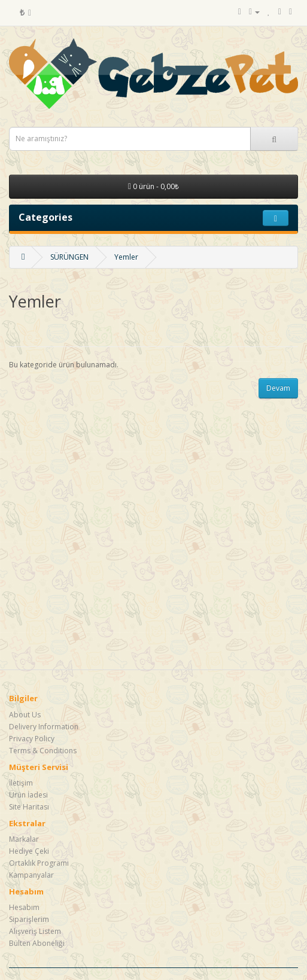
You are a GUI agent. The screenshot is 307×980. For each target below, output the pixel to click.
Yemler (126, 257)
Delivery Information (44, 727)
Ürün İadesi (28, 795)
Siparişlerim (29, 919)
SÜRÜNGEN (69, 257)
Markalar (24, 839)
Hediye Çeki (29, 851)
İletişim (21, 783)
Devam (278, 388)
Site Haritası (29, 807)
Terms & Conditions (43, 751)
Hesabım (24, 907)
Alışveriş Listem (35, 931)
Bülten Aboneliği (37, 943)
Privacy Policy (32, 739)
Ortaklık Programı (39, 863)
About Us (25, 715)
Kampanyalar (31, 875)
